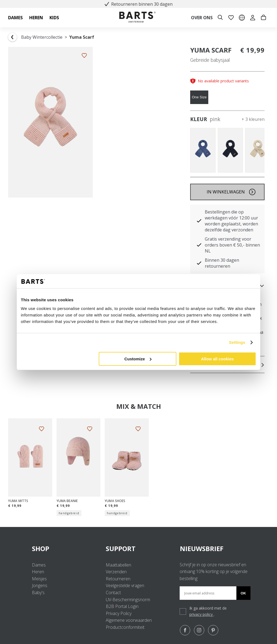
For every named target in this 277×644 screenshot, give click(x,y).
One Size (199, 97)
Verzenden (116, 572)
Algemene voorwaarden (129, 620)
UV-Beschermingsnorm (128, 600)
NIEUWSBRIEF (202, 548)
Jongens (40, 585)
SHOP (65, 548)
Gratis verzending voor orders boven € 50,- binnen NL (232, 245)
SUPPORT (138, 548)
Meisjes (39, 579)
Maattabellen (118, 565)
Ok (243, 593)
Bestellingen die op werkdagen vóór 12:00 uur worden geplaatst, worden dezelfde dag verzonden (231, 221)
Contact (113, 593)
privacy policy (202, 614)
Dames (39, 565)
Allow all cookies (217, 359)
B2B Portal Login (122, 606)
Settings (237, 342)
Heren (38, 572)
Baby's (38, 593)
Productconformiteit (125, 627)
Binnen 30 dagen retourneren (222, 263)
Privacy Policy (119, 613)
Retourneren (118, 579)
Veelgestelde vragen (125, 585)
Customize (138, 359)
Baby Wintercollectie (42, 37)
